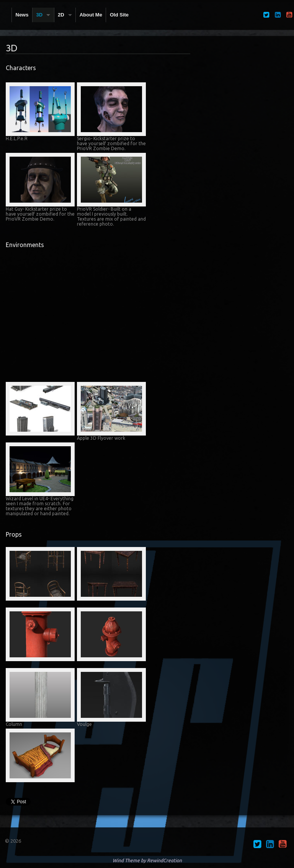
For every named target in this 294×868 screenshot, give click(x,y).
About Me (91, 15)
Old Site (119, 15)
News (22, 15)
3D (39, 15)
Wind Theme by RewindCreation (147, 860)
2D (61, 15)
